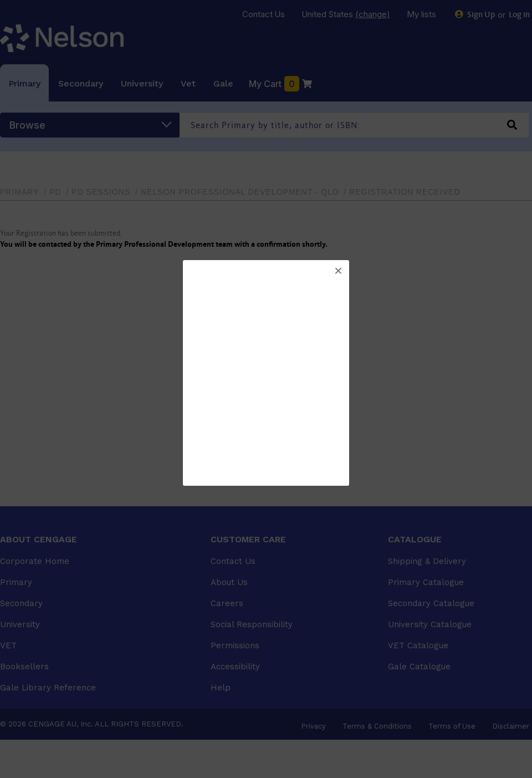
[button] (338, 271)
